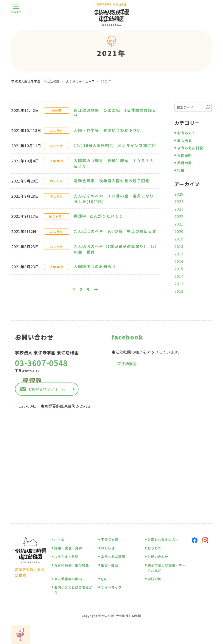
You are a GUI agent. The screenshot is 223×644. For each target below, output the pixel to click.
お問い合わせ (158, 557)
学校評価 (154, 579)
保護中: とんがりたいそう (101, 216)
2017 (179, 254)
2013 (179, 284)
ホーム (59, 540)
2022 (179, 216)
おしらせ (56, 131)
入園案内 (56, 161)
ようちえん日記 (190, 148)
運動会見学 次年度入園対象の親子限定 (112, 181)
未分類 (56, 110)
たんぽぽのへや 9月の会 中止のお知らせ (115, 231)
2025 (179, 194)
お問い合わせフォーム (47, 389)
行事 (181, 170)
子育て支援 (110, 540)
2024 (179, 202)
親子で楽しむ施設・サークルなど (167, 568)
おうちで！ (57, 216)
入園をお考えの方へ (163, 540)
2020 (179, 231)
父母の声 (185, 163)
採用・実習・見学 (68, 548)
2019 (179, 239)
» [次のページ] (97, 290)
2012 (179, 291)
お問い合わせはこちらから (73, 590)
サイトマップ (111, 587)
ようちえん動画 (113, 557)
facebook (127, 337)
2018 (179, 246)
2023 (179, 209)
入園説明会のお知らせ (95, 266)
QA (104, 579)
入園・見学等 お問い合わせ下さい (110, 130)
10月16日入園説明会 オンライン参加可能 (115, 145)
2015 (179, 269)
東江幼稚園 (127, 364)
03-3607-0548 (41, 363)
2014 (179, 276)
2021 (179, 224)
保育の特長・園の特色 (72, 565)
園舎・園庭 (110, 565)
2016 (179, 261)
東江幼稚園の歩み (68, 579)
